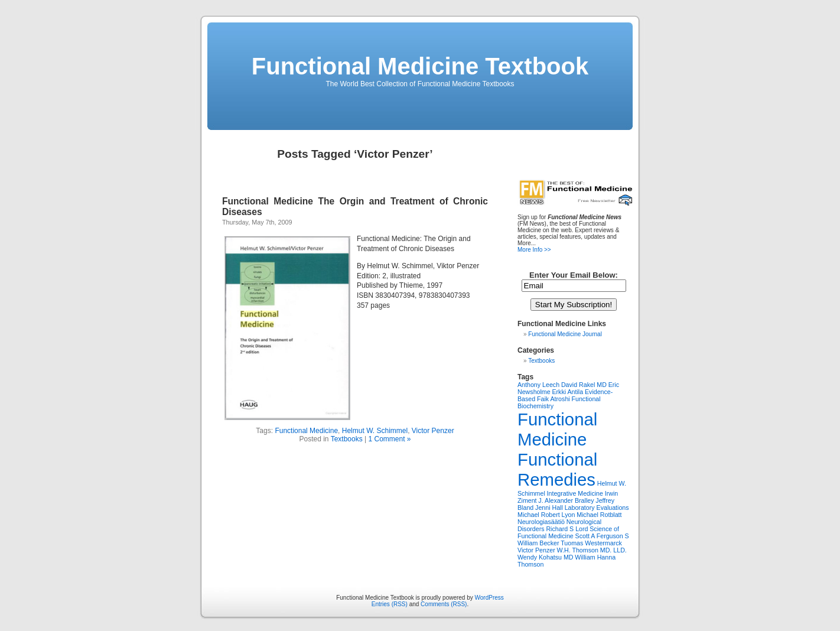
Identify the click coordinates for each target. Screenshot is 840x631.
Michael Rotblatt (599, 515)
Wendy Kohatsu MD (546, 557)
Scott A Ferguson (599, 536)
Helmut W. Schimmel (375, 431)
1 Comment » (389, 439)
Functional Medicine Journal (565, 334)
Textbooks (347, 439)
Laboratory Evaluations (597, 508)
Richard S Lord (567, 529)
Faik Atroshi (554, 399)
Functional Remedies (557, 469)
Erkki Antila (567, 392)
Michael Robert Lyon (546, 515)
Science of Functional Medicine (568, 532)
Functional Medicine (306, 431)
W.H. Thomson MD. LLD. (592, 550)
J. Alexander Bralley (566, 500)
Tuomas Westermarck (591, 543)
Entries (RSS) (390, 604)
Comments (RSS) (444, 604)
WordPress (489, 598)
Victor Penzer (433, 431)
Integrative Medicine (575, 493)
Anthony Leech (538, 385)
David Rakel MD (584, 385)
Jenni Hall (549, 508)
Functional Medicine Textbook (420, 66)
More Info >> (534, 250)
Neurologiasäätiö (541, 522)
